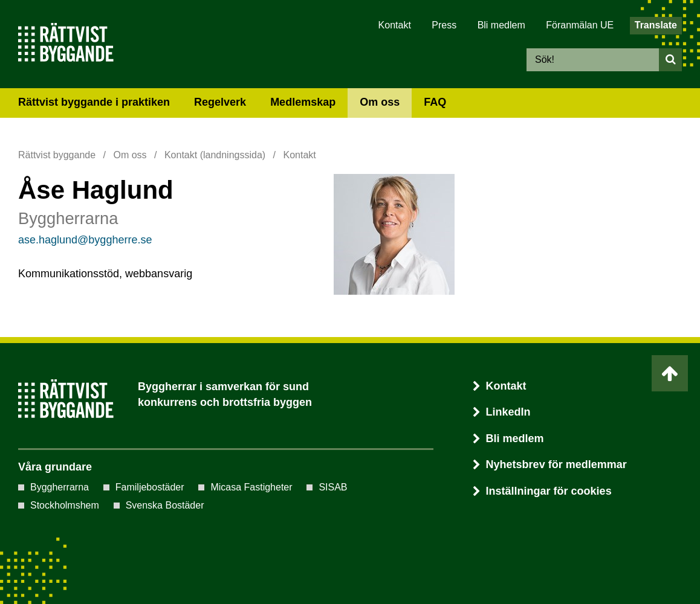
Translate (656, 25)
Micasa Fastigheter (251, 487)
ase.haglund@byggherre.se (85, 240)
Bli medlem (501, 25)
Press (444, 25)
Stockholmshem (65, 505)
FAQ (435, 102)
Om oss (380, 102)
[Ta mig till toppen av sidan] (670, 373)
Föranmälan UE (580, 25)
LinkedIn (502, 412)
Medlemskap (303, 102)
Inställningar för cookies (549, 491)
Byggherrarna (60, 487)
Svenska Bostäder (165, 505)
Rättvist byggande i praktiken (94, 102)
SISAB (333, 487)
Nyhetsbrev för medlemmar (550, 464)
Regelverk (220, 102)
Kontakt (395, 25)
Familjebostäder (150, 487)
